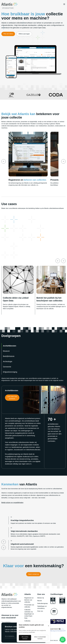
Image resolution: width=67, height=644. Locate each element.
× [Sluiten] (49, 626)
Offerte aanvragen (24, 34)
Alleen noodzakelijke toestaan (40, 638)
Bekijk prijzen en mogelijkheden (12, 503)
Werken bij (41, 598)
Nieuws (40, 601)
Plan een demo (8, 34)
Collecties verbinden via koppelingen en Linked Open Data (29, 614)
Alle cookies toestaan (25, 638)
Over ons (40, 611)
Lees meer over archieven (12, 398)
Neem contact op (34, 574)
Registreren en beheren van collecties (29, 600)
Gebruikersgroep (42, 603)
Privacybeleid (54, 641)
